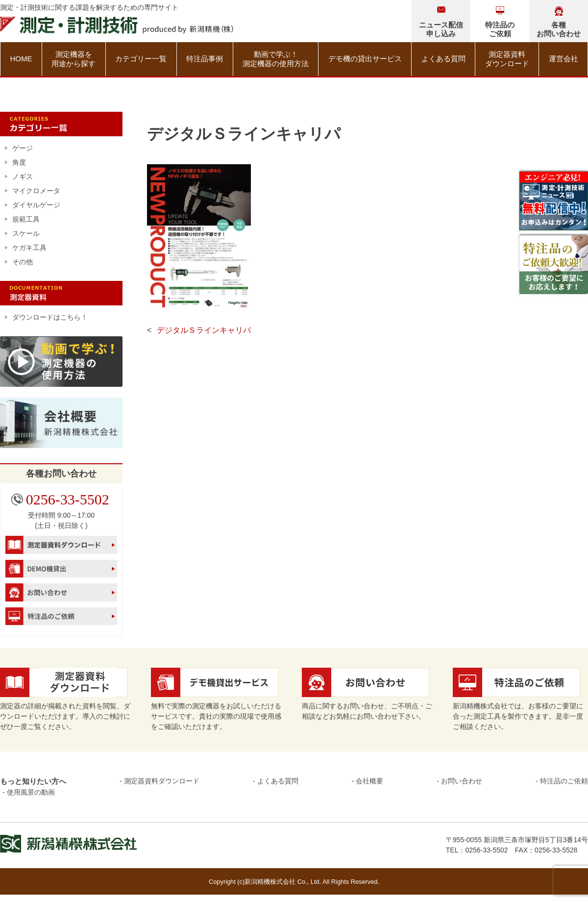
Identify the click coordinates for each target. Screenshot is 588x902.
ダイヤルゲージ (36, 205)
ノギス (23, 176)
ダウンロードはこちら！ (50, 317)
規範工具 (26, 219)
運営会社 (563, 59)
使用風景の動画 (31, 792)
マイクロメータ (36, 191)
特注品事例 (205, 59)
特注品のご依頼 (564, 781)
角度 (19, 162)
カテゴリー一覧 (141, 59)
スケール (26, 233)
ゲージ (23, 148)
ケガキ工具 (29, 248)
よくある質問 (443, 59)
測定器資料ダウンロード (507, 59)
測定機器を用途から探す (73, 59)
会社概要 (369, 781)
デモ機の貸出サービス (365, 59)
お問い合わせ (462, 781)
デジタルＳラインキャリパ (204, 330)
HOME (21, 59)
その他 (23, 262)
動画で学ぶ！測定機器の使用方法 (276, 59)
